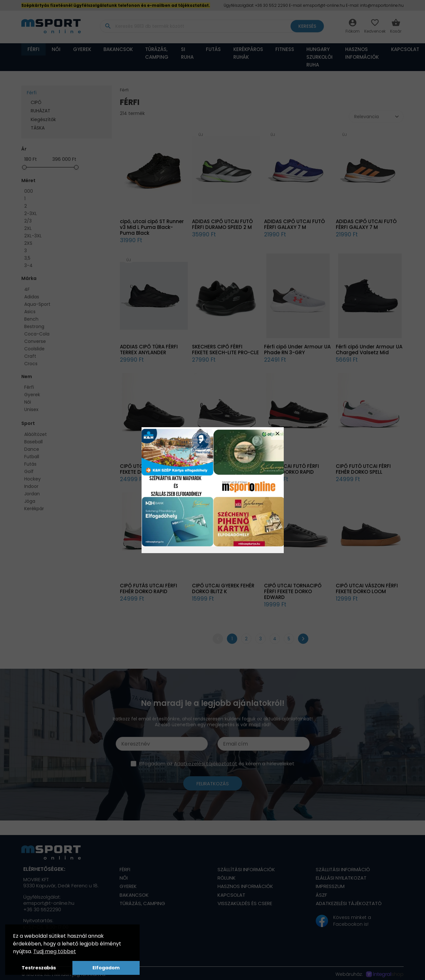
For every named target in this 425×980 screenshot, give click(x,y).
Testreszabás (39, 968)
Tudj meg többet (55, 951)
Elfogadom (106, 968)
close (277, 433)
